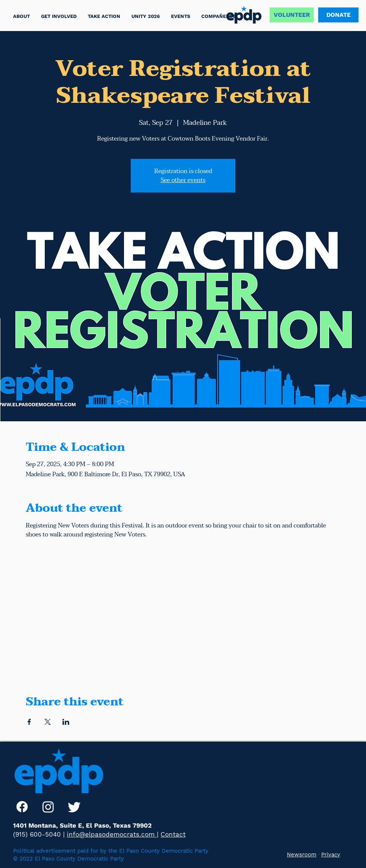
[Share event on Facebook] (29, 722)
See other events (183, 180)
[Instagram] (48, 807)
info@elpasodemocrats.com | (113, 834)
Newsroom (302, 855)
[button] (104, 16)
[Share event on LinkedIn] (66, 722)
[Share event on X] (48, 722)
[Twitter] (74, 807)
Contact (173, 834)
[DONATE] (338, 15)
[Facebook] (22, 807)
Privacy (331, 855)
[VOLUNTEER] (292, 15)
